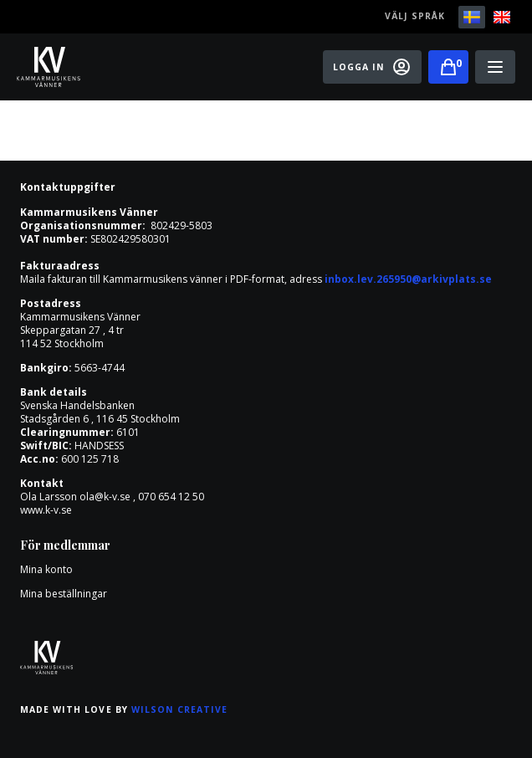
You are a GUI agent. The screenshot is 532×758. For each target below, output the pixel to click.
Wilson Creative (180, 709)
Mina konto (46, 569)
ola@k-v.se (105, 497)
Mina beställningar (64, 594)
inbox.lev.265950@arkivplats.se (408, 279)
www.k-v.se (46, 510)
